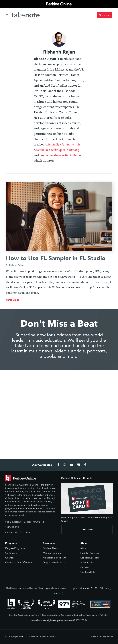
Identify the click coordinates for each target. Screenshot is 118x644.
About (84, 548)
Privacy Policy (106, 637)
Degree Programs (15, 548)
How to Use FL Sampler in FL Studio (56, 258)
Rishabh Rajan (16, 265)
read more (13, 300)
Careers (85, 567)
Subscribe (104, 15)
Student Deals (51, 548)
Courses (10, 558)
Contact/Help (88, 572)
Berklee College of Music (43, 637)
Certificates (12, 553)
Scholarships (87, 562)
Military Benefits (52, 553)
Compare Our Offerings (19, 562)
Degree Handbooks (54, 562)
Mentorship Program (54, 558)
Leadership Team (90, 558)
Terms (93, 637)
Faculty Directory (90, 553)
